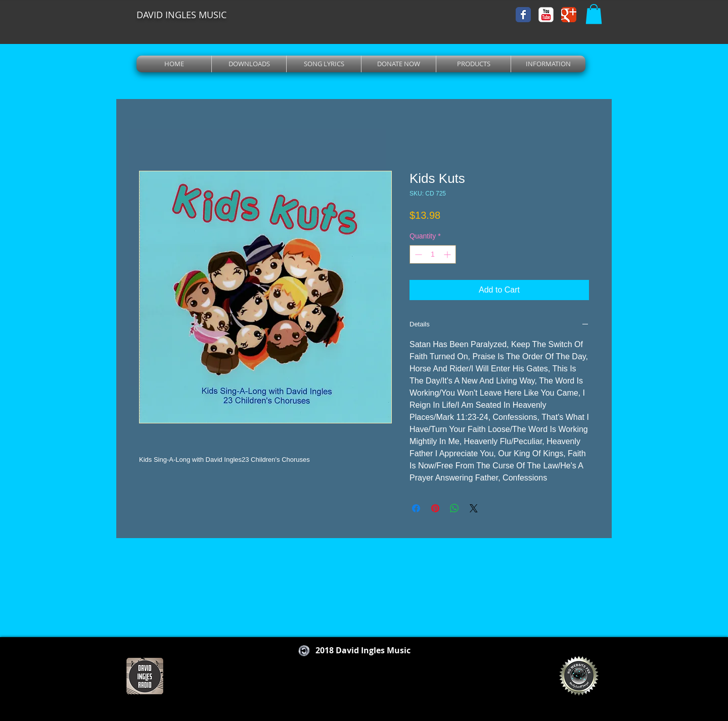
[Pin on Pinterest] (435, 508)
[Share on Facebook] (416, 508)
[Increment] (448, 254)
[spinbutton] (433, 254)
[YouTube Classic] (546, 15)
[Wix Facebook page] (523, 15)
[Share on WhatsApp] (454, 508)
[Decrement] (417, 254)
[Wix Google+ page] (569, 15)
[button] (594, 14)
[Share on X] (474, 508)
